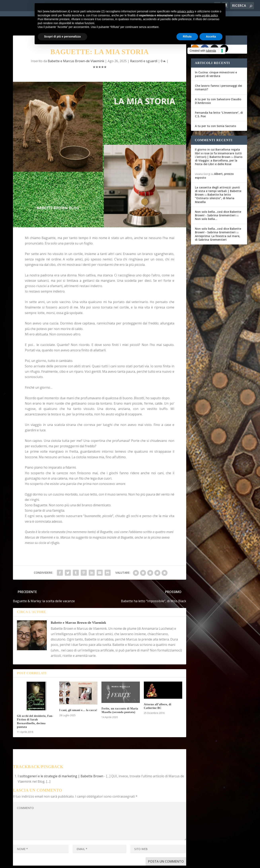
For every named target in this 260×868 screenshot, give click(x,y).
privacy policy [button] (186, 11)
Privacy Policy (102, 862)
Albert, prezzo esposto (214, 159)
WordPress (83, 862)
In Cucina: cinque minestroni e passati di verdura (216, 58)
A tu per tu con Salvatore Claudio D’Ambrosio (218, 85)
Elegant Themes (43, 862)
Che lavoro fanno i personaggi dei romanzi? (219, 71)
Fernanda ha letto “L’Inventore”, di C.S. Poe (219, 98)
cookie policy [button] (210, 15)
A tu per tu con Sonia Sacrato (216, 110)
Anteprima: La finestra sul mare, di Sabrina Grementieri (218, 221)
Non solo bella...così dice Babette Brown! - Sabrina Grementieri (218, 197)
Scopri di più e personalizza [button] (62, 36)
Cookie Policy (123, 862)
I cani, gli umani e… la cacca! (78, 694)
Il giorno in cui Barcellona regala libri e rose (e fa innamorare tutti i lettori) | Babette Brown (218, 137)
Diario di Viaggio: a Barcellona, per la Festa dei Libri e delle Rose (219, 144)
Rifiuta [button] (187, 36)
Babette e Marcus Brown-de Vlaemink (78, 606)
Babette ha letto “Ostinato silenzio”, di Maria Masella (215, 182)
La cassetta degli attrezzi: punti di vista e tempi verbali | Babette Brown (218, 175)
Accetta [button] (211, 36)
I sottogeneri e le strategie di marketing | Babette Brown (60, 760)
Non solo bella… (206, 202)
